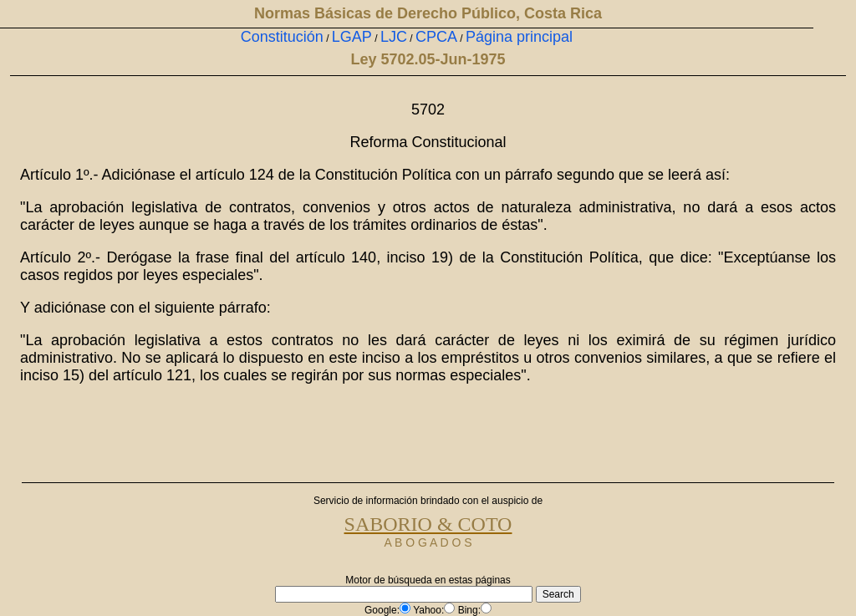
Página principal (519, 37)
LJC (394, 37)
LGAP (352, 37)
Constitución (282, 37)
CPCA (436, 37)
